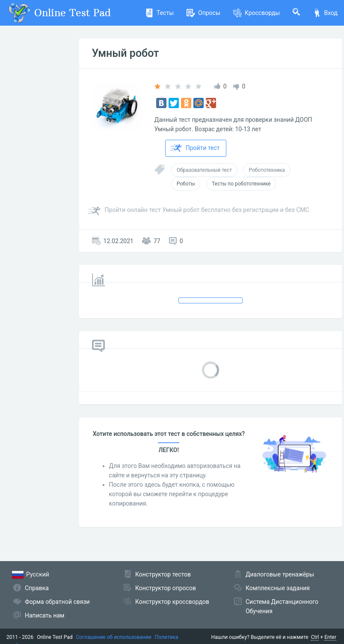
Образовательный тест (204, 170)
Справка (37, 588)
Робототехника (267, 170)
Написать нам (44, 615)
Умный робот (126, 53)
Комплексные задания (278, 588)
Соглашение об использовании (114, 637)
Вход (325, 13)
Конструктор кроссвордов (172, 602)
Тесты (159, 13)
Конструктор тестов (163, 574)
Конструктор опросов (166, 588)
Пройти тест (195, 148)
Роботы (186, 184)
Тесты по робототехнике (241, 184)
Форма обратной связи (57, 602)
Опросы (203, 13)
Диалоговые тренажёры (280, 574)
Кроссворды (257, 13)
